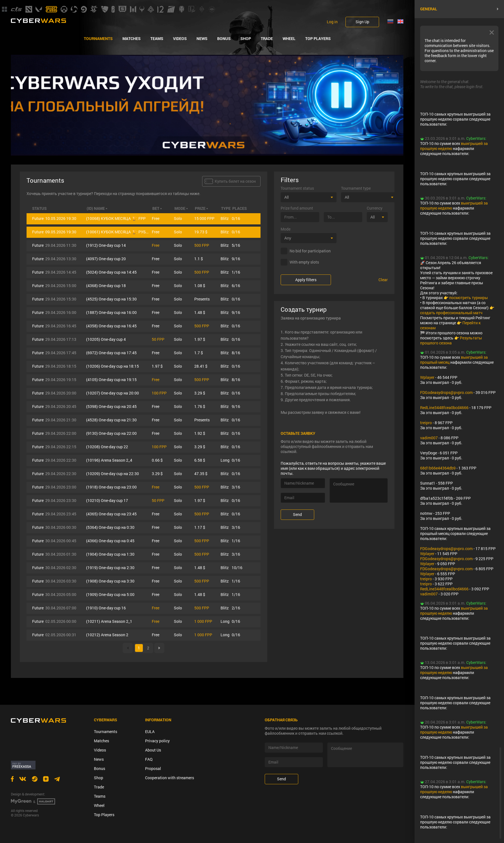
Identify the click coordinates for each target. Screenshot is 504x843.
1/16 (236, 272)
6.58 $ (200, 460)
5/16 (236, 245)
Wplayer (427, 377)
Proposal (153, 768)
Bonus (224, 39)
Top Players (318, 39)
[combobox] (309, 197)
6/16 (236, 286)
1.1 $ (199, 259)
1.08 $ (200, 286)
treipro (426, 423)
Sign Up (362, 22)
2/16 (236, 608)
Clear (383, 280)
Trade (267, 39)
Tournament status (297, 188)
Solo (178, 218)
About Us (153, 750)
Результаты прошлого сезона (451, 340)
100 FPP (159, 393)
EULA (150, 732)
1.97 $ (200, 339)
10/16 (237, 568)
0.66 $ (157, 460)
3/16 (236, 487)
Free (156, 218)
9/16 (236, 259)
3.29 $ (200, 393)
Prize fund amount (297, 208)
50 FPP (158, 339)
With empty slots (304, 262)
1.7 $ (199, 353)
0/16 (236, 218)
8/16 (236, 353)
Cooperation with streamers (170, 778)
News (202, 39)
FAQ (149, 759)
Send (297, 514)
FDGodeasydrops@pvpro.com (446, 392)
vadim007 (429, 438)
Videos (180, 39)
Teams (157, 39)
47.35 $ (201, 474)
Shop (246, 39)
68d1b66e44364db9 (438, 468)
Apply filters (306, 280)
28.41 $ (201, 366)
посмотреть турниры (468, 298)
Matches (132, 39)
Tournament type (356, 188)
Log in (332, 22)
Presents (202, 299)
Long (225, 460)
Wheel (289, 39)
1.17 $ (200, 527)
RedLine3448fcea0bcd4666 (444, 408)
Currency (375, 208)
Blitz (225, 218)
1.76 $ (200, 406)
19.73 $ (201, 232)
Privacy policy (157, 741)
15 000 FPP (204, 218)
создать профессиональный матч (451, 313)
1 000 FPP (203, 621)
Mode (286, 229)
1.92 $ (200, 433)
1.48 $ (200, 312)
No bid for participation (310, 251)
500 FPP (202, 245)
